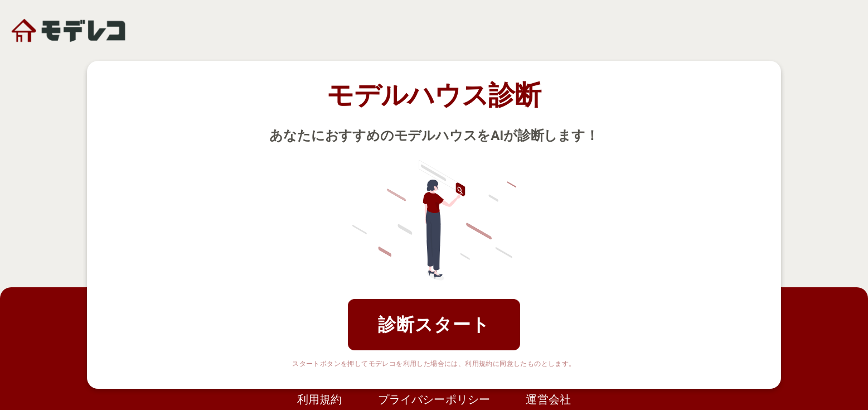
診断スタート (434, 325)
